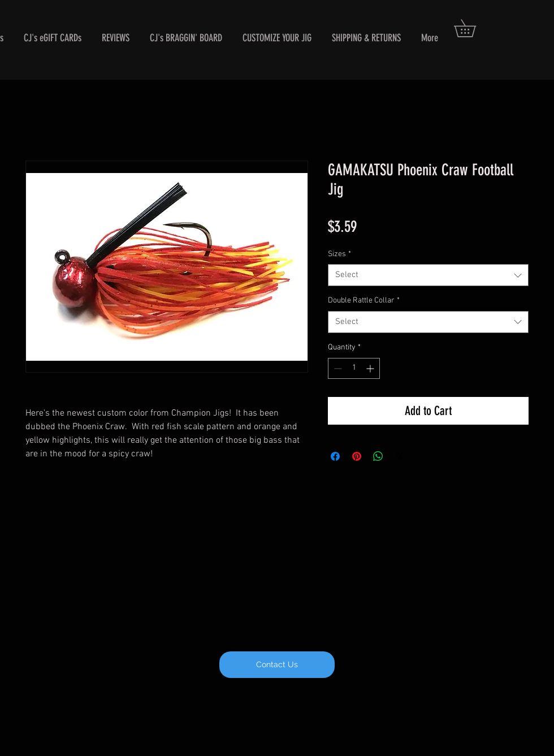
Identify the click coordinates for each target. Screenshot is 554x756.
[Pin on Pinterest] (357, 456)
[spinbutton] (354, 368)
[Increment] (371, 368)
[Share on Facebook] (335, 456)
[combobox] (428, 275)
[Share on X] (400, 456)
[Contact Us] (277, 665)
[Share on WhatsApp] (378, 456)
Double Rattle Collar (364, 301)
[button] (473, 28)
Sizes (339, 254)
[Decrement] (337, 368)
